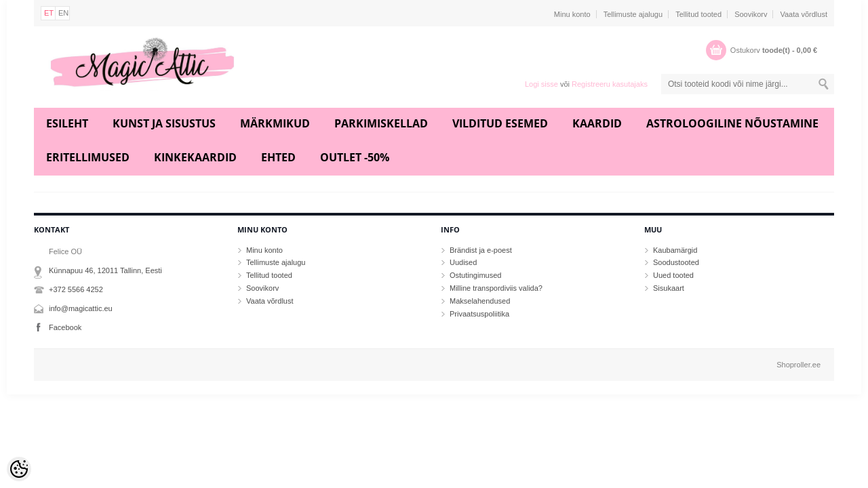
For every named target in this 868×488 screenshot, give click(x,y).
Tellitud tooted (698, 14)
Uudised (463, 262)
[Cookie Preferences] (19, 469)
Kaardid (597, 123)
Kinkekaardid (195, 157)
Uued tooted (673, 275)
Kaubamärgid (675, 250)
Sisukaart (669, 288)
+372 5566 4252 (76, 289)
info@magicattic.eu (81, 308)
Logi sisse (541, 84)
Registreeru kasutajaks (610, 84)
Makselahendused (480, 301)
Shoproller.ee (798, 365)
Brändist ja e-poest (481, 250)
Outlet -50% (355, 157)
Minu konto (572, 14)
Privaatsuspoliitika (479, 314)
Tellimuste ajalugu (633, 14)
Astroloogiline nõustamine (732, 123)
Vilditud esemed (500, 123)
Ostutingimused (475, 275)
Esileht (67, 123)
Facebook (65, 327)
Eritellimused (88, 157)
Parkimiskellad (381, 123)
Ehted (278, 157)
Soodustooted (676, 262)
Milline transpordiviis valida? (496, 288)
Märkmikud (275, 123)
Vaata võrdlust (804, 14)
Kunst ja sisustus (164, 123)
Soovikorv (751, 14)
